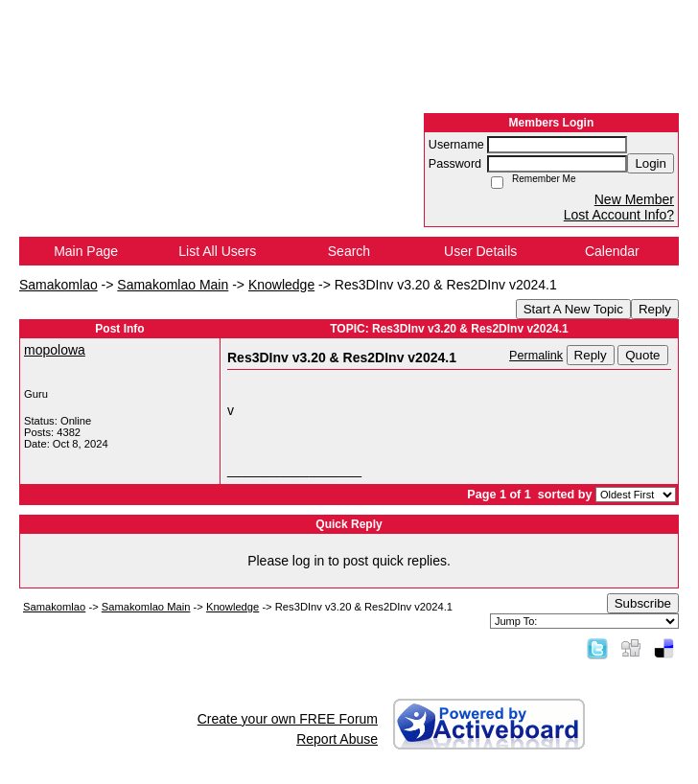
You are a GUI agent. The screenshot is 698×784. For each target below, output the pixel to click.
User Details (480, 251)
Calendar (612, 251)
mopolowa (55, 350)
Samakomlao (58, 285)
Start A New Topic (573, 309)
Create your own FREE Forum (288, 719)
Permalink (536, 356)
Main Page (86, 251)
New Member (634, 199)
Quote (642, 355)
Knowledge (281, 285)
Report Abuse (337, 739)
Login (651, 163)
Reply (655, 309)
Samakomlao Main (173, 285)
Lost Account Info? (619, 215)
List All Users (217, 251)
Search (349, 251)
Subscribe (643, 603)
